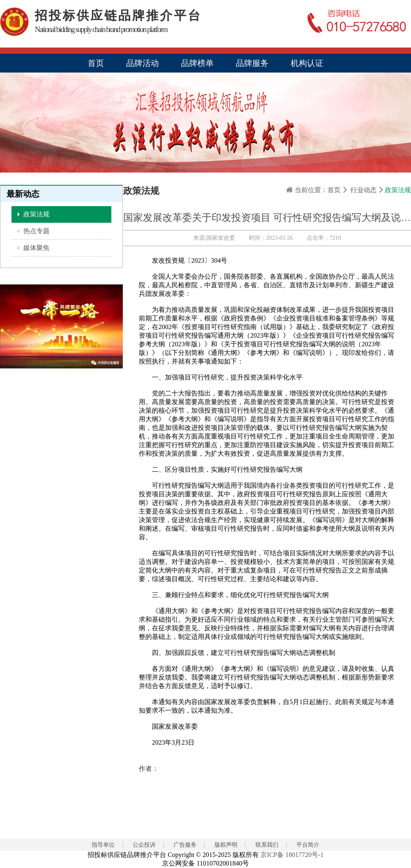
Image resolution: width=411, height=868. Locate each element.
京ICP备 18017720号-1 (292, 855)
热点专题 (36, 231)
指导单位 (103, 845)
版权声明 (226, 845)
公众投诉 (144, 845)
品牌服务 (252, 63)
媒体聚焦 (36, 248)
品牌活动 (142, 63)
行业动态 (364, 190)
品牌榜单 (197, 63)
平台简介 (308, 845)
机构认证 (307, 63)
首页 (96, 63)
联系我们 (267, 845)
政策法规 (36, 214)
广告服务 (185, 845)
